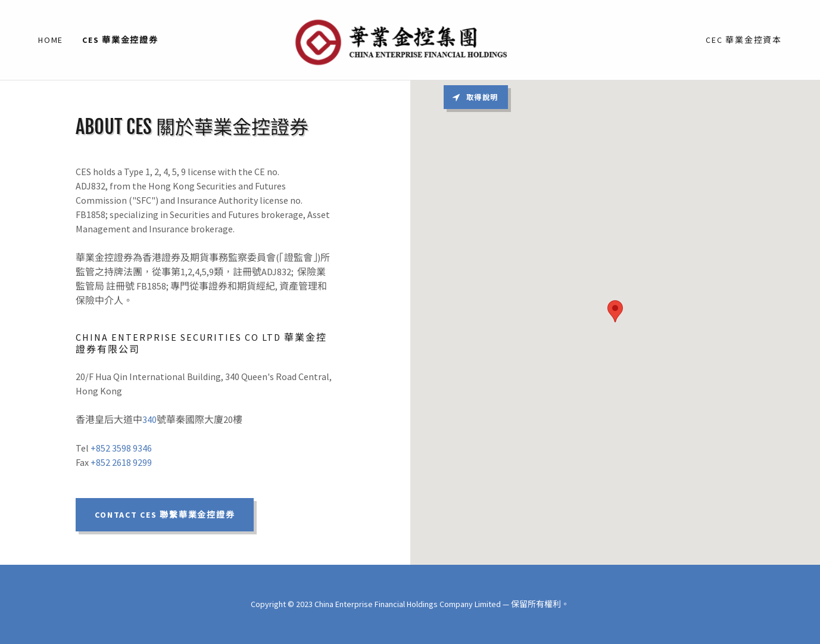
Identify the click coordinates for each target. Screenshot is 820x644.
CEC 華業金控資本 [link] (744, 40)
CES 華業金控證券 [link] (120, 40)
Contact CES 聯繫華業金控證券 (165, 515)
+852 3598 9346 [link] (121, 448)
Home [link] (51, 40)
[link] (410, 39)
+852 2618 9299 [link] (121, 462)
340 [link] (149, 419)
